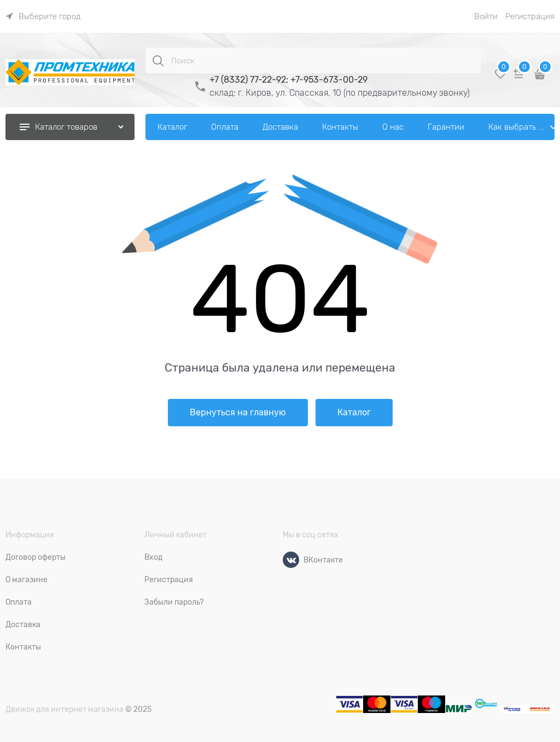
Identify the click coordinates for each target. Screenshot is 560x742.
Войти (486, 16)
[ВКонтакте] (291, 560)
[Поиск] (158, 61)
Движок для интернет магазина (65, 709)
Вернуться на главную (238, 413)
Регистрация (530, 16)
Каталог (354, 413)
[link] (43, 16)
